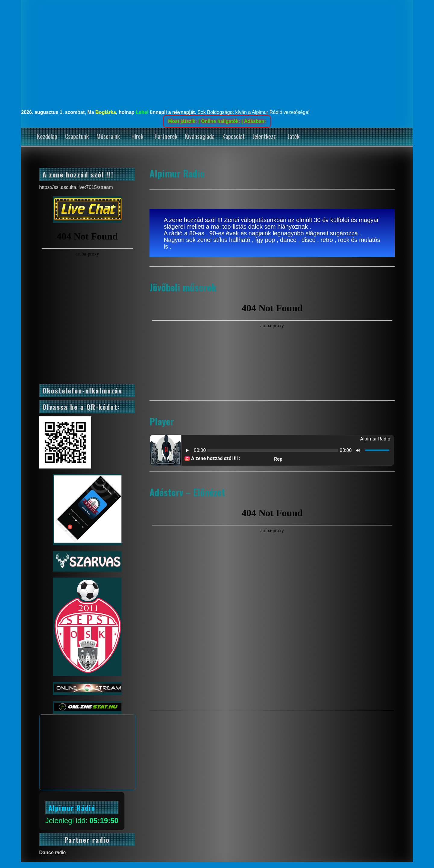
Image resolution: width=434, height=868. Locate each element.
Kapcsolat (234, 136)
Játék (293, 136)
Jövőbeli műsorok (183, 287)
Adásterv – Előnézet (187, 492)
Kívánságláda (200, 136)
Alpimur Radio (177, 173)
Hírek (137, 136)
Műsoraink (108, 136)
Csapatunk (77, 136)
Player (162, 421)
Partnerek (166, 136)
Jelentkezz (264, 136)
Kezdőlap (47, 136)
